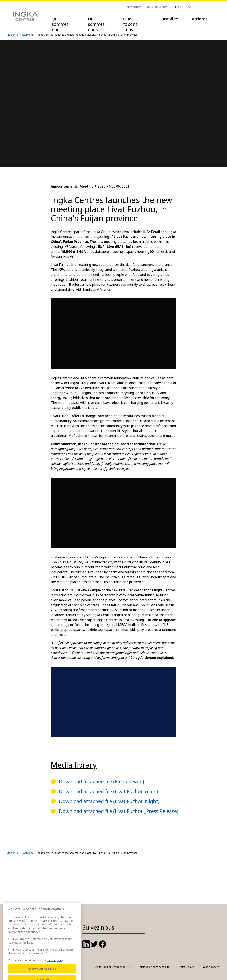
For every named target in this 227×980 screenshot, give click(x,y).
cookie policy (55, 965)
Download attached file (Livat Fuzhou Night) (109, 801)
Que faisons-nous (131, 24)
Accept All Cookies (42, 973)
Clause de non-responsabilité (112, 967)
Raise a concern (211, 967)
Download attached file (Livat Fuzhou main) (109, 791)
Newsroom (134, 7)
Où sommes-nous (97, 24)
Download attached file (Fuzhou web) (102, 781)
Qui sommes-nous (61, 24)
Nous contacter (156, 7)
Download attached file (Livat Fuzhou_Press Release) (119, 811)
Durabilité (168, 19)
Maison (11, 35)
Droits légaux (186, 967)
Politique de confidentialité (154, 967)
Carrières (198, 19)
